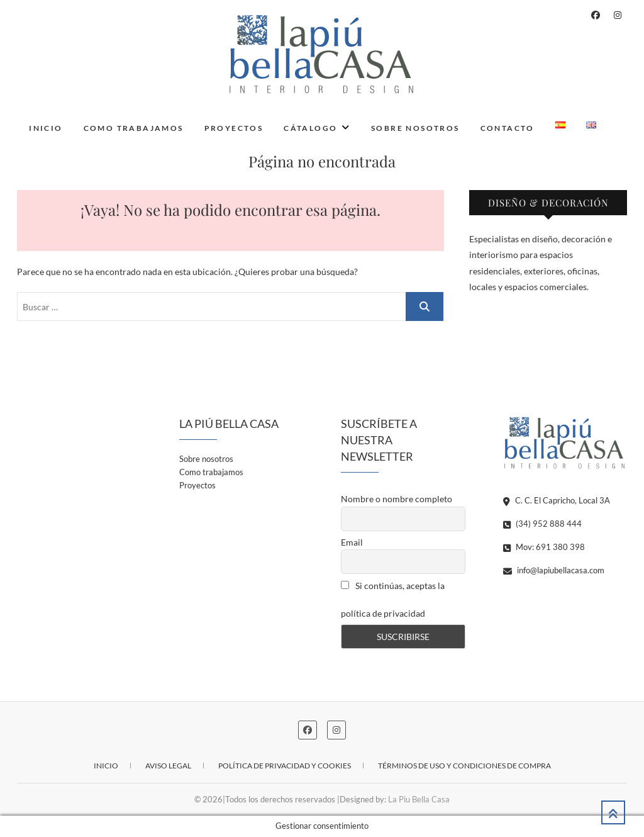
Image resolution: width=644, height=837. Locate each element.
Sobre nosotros (415, 128)
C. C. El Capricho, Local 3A (557, 500)
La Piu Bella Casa (419, 799)
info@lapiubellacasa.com (554, 570)
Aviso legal (168, 766)
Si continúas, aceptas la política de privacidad (393, 599)
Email (352, 542)
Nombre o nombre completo (397, 499)
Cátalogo (310, 128)
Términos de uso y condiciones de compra (464, 766)
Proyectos (234, 128)
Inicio (46, 128)
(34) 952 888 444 (542, 524)
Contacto (508, 128)
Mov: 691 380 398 (544, 547)
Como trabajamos (134, 128)
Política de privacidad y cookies (285, 766)
